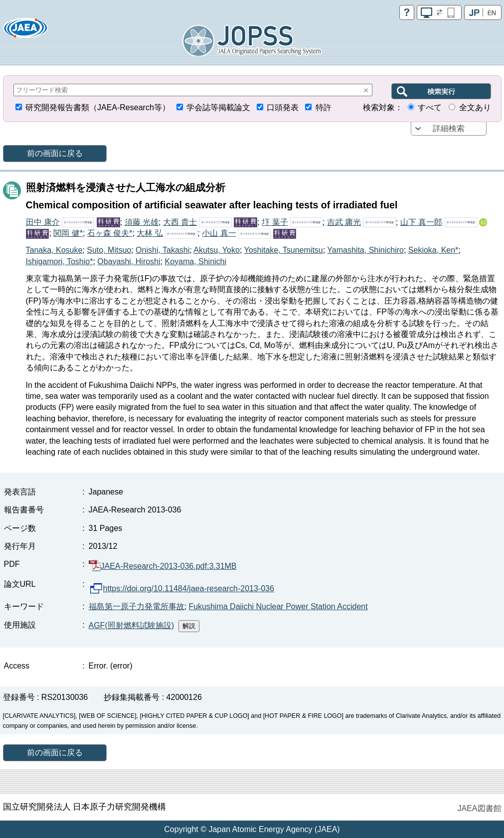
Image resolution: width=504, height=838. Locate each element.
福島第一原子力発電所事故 (137, 606)
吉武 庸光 (344, 222)
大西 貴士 (180, 222)
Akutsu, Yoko (217, 250)
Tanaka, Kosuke (54, 250)
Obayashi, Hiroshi (129, 261)
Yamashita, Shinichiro (365, 250)
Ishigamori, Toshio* (60, 261)
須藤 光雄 (142, 222)
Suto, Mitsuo (109, 250)
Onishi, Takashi (163, 250)
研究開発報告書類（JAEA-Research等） (98, 107)
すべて (430, 107)
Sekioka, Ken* (433, 250)
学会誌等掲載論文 (218, 107)
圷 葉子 (275, 222)
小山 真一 (219, 233)
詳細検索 (449, 128)
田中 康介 (43, 222)
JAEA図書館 (479, 808)
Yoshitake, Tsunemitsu (283, 250)
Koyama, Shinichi (195, 261)
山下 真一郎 (421, 222)
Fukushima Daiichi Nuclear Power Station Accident (278, 606)
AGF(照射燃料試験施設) (132, 625)
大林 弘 (150, 233)
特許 (324, 107)
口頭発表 (283, 107)
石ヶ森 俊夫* (110, 233)
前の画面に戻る (55, 153)
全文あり (475, 107)
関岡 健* (68, 233)
